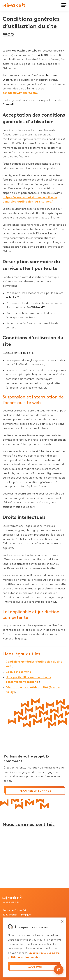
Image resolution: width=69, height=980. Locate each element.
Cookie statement (18, 672)
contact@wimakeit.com (20, 93)
